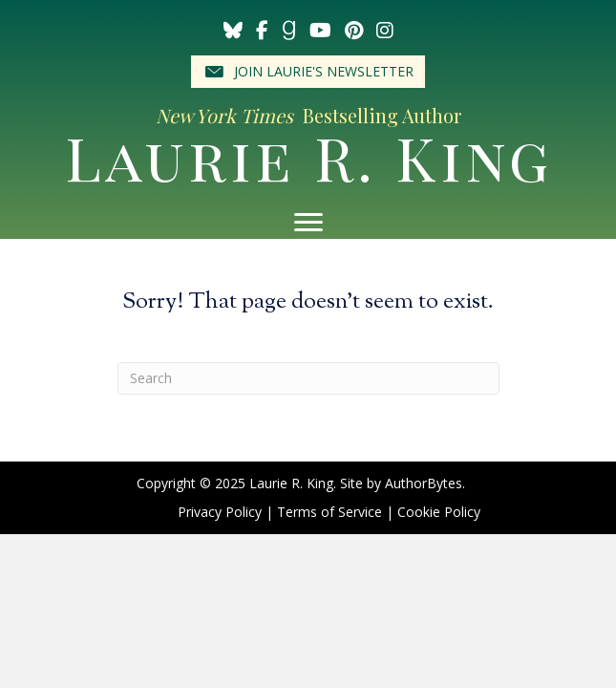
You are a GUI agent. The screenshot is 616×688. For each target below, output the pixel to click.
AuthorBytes (424, 483)
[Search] (308, 378)
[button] (308, 72)
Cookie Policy (439, 512)
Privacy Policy (220, 512)
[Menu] (308, 223)
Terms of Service (329, 512)
